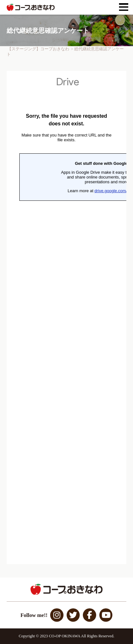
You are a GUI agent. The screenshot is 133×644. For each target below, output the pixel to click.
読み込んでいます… (66, 318)
